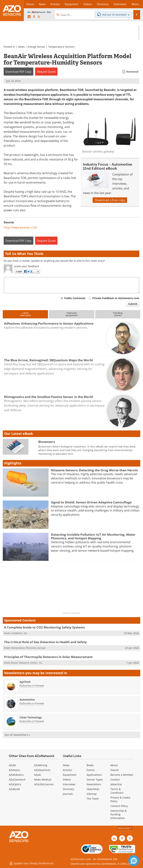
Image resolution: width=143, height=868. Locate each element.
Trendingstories (118, 314)
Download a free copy (110, 200)
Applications (94, 775)
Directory (68, 789)
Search (115, 770)
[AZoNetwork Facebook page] (34, 17)
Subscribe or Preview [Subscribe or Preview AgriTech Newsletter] (32, 686)
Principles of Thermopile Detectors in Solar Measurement (48, 657)
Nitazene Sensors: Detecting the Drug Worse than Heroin (94, 470)
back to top (125, 828)
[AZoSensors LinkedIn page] (29, 17)
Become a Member (122, 775)
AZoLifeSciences (44, 784)
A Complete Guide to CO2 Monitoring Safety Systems (44, 627)
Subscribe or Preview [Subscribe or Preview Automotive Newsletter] (32, 703)
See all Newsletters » (17, 735)
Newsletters (94, 784)
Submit (133, 304)
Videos (67, 780)
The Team (93, 799)
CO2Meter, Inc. (19, 633)
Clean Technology (31, 717)
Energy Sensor (36, 47)
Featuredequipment (72, 314)
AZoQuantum (42, 770)
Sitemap (92, 794)
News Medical (43, 780)
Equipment (70, 775)
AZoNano (14, 770)
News (21, 47)
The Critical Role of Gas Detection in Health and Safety (45, 642)
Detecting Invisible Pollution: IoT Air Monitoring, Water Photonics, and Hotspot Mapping (93, 536)
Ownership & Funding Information (118, 814)
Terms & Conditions (117, 791)
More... (136, 4)
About (114, 765)
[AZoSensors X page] (39, 17)
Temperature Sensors (61, 47)
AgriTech (25, 682)
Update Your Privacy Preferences (31, 863)
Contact (115, 780)
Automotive (27, 700)
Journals (68, 794)
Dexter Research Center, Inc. (27, 663)
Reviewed (132, 72)
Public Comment (75, 298)
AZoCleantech (17, 780)
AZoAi (38, 775)
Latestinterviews (25, 314)
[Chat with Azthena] (134, 861)
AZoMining (41, 765)
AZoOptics (15, 784)
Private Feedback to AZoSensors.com (116, 298)
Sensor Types (95, 780)
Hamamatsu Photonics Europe (28, 648)
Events (91, 770)
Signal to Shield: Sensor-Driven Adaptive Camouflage (91, 502)
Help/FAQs (93, 789)
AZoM (12, 765)
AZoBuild (14, 789)
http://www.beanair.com (20, 227)
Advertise (116, 784)
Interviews (69, 784)
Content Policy (119, 806)
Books (90, 765)
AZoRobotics (16, 775)
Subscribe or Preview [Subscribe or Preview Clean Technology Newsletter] (32, 721)
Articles (67, 770)
